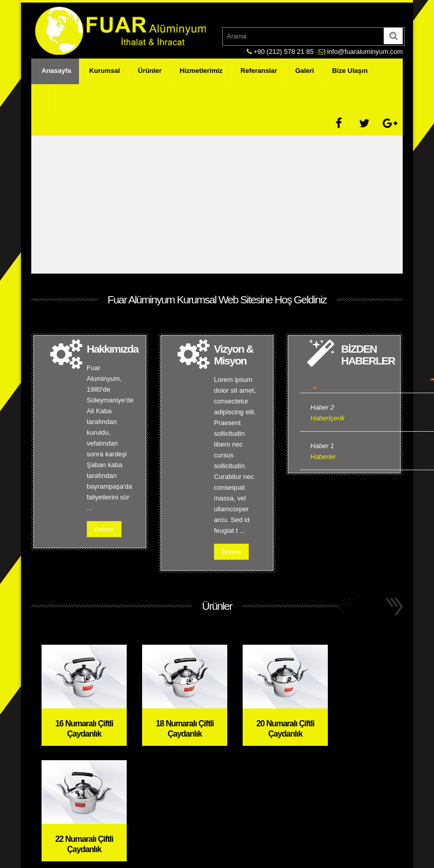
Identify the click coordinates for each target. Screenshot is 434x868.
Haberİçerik (327, 418)
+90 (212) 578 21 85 (283, 52)
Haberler (323, 457)
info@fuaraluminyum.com (365, 52)
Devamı (104, 529)
